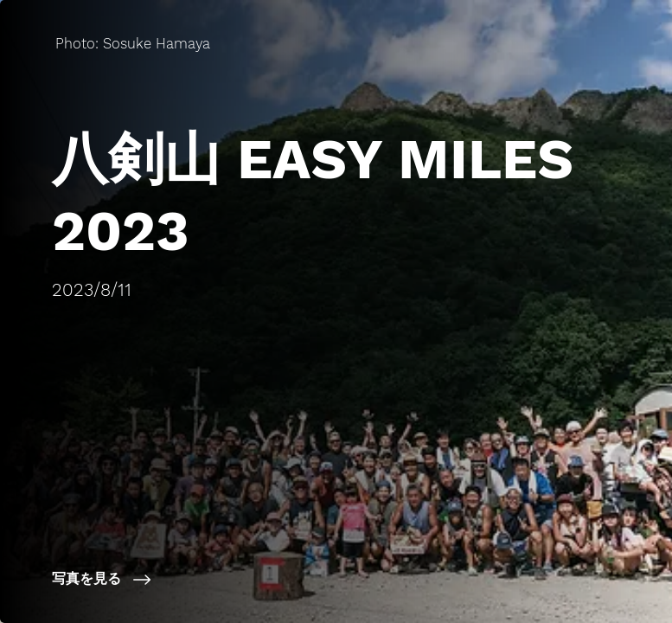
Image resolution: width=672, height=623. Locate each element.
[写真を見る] (211, 580)
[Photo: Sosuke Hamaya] (131, 44)
